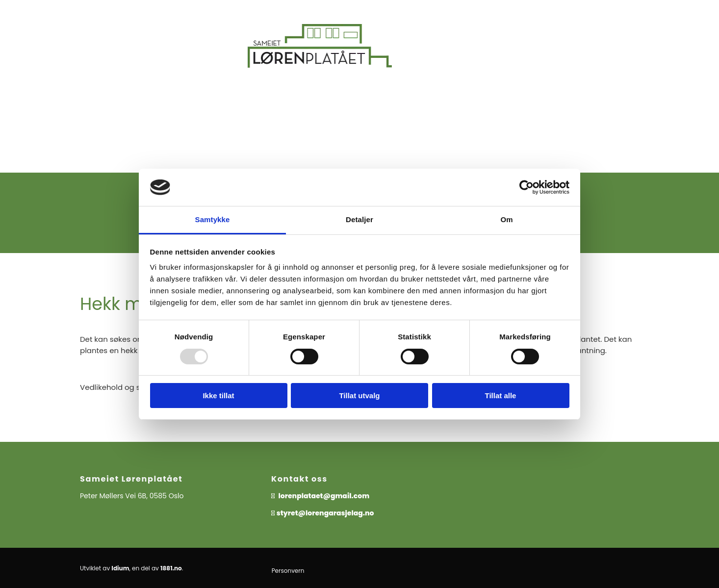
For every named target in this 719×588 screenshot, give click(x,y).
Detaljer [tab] (359, 219)
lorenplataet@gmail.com (325, 496)
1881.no (171, 568)
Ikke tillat (218, 396)
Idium (120, 568)
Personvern (288, 571)
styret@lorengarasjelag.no (325, 513)
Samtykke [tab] (213, 219)
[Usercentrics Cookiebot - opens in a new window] (526, 187)
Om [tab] (506, 219)
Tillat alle (501, 396)
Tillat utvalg (359, 396)
